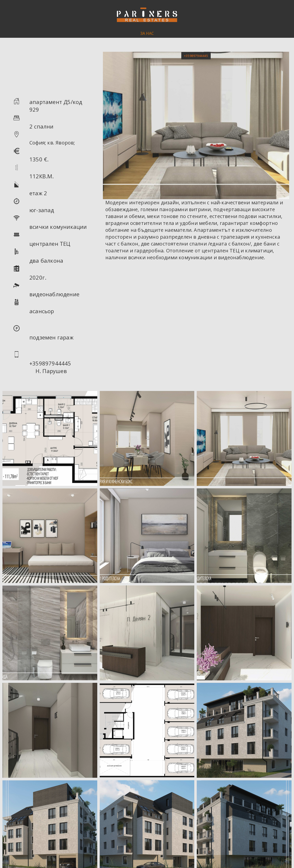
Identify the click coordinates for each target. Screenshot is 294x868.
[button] (196, 56)
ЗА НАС (147, 33)
